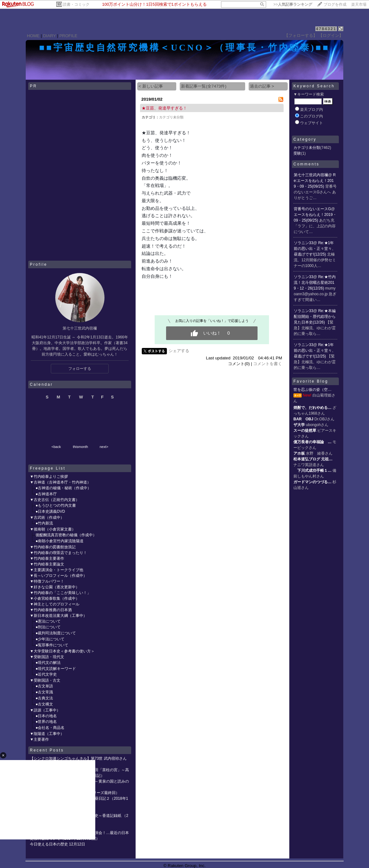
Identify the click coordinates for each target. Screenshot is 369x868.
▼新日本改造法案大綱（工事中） (58, 616)
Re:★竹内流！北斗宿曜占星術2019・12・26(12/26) (315, 283)
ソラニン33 (303, 243)
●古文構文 (44, 704)
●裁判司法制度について (56, 633)
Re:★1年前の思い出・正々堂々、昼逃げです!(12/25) (315, 249)
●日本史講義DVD (50, 511)
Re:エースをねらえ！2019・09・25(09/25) (315, 181)
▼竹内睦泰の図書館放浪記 (53, 547)
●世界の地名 (46, 722)
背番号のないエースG (312, 209)
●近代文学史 (46, 674)
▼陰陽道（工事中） (47, 734)
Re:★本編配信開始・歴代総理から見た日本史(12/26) (315, 317)
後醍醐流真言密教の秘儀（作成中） (66, 535)
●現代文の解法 (48, 663)
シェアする (179, 351)
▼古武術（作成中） (47, 517)
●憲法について (48, 621)
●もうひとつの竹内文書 (56, 505)
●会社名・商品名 (50, 728)
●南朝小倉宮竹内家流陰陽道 (60, 541)
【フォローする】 (301, 35)
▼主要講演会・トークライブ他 (57, 570)
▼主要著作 (39, 739)
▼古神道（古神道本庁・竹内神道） (60, 482)
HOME (33, 36)
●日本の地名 (46, 716)
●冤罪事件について (52, 645)
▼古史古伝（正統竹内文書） (55, 500)
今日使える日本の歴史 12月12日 (57, 844)
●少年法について (50, 639)
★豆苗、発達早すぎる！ (164, 108)
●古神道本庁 (46, 494)
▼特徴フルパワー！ (47, 581)
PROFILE (68, 36)
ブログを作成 (335, 4)
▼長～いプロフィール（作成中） (58, 576)
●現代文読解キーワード (56, 669)
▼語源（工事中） (45, 710)
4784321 (326, 29)
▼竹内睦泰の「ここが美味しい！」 (60, 593)
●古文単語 (44, 686)
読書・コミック (76, 4)
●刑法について (48, 627)
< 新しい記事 (151, 86)
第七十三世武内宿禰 (311, 175)
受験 (297, 153)
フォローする (80, 369)
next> (104, 447)
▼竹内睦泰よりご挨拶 (49, 477)
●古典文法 (44, 698)
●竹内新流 (44, 523)
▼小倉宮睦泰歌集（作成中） (55, 598)
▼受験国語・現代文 (47, 657)
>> (293, 4)
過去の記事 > (262, 86)
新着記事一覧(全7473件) (204, 86)
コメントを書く (268, 364)
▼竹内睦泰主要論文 (47, 564)
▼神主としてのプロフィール (55, 604)
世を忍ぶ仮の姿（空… (312, 390)
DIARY (50, 36)
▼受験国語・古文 (45, 680)
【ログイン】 (331, 35)
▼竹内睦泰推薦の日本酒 (51, 610)
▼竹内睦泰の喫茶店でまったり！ (58, 553)
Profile (39, 264)
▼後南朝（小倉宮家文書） (53, 529)
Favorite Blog (311, 381)
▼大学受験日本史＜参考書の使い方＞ (62, 651)
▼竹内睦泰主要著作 (47, 558)
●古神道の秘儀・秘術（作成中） (63, 488)
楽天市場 (359, 4)
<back (56, 447)
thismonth (80, 447)
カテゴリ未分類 (171, 117)
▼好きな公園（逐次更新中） (55, 587)
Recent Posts (47, 750)
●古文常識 (44, 692)
